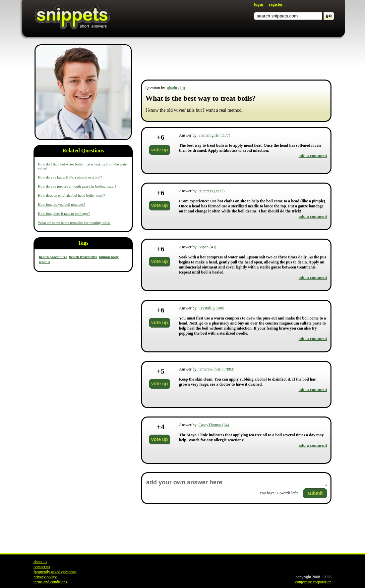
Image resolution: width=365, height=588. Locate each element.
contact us (42, 567)
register (276, 4)
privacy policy (45, 577)
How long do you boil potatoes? (62, 204)
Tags (83, 243)
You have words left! (279, 493)
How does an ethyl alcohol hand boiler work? (71, 195)
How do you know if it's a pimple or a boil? (70, 177)
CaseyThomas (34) (214, 425)
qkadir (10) (176, 88)
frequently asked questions (55, 572)
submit (315, 493)
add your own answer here (236, 482)
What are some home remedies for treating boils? (74, 223)
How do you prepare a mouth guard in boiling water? (77, 186)
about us (40, 562)
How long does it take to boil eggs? (64, 213)
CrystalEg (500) (211, 308)
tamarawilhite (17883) (216, 369)
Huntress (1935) (211, 191)
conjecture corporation (313, 582)
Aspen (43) (207, 247)
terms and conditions (50, 582)
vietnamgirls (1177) (214, 135)
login (259, 4)
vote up (160, 150)
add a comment (313, 156)
